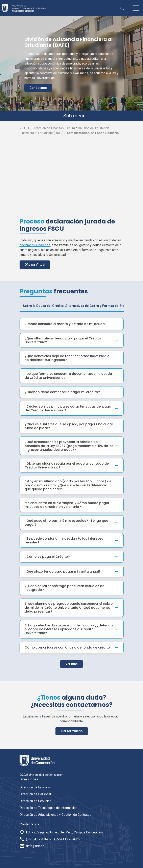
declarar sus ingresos (35, 245)
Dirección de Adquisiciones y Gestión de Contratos (55, 815)
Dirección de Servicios (35, 801)
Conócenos (38, 88)
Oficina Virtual (35, 265)
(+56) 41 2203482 (39, 839)
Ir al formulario (72, 727)
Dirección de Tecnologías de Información (48, 808)
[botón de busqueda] (122, 8)
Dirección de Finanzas (35, 787)
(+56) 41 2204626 (67, 839)
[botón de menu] (136, 8)
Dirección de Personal (35, 794)
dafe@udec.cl (36, 846)
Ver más (71, 660)
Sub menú (71, 116)
